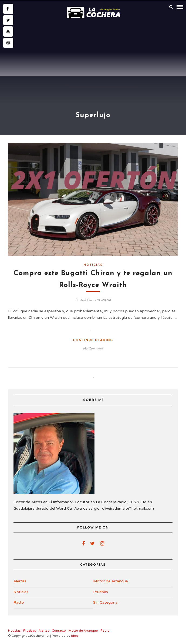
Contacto (59, 631)
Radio (19, 602)
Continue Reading (93, 340)
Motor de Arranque (111, 581)
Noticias (93, 265)
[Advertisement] (93, 61)
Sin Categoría (105, 602)
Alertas (20, 581)
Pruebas (101, 592)
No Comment (93, 349)
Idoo (75, 636)
